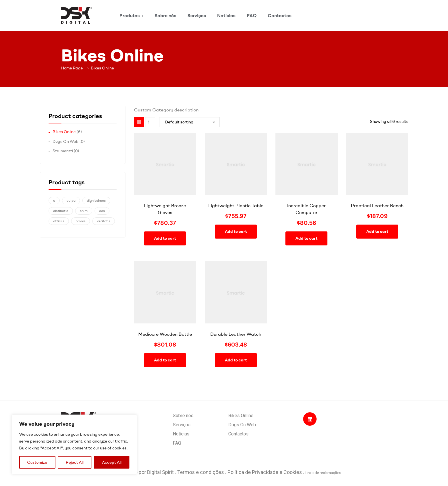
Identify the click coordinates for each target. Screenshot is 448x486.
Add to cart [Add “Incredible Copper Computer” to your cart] (306, 238)
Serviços (197, 15)
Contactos (280, 15)
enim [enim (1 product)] (84, 211)
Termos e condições (201, 472)
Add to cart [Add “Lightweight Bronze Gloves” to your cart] (165, 238)
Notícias (226, 15)
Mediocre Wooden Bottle (165, 334)
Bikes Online (64, 132)
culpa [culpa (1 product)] (71, 200)
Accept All (112, 462)
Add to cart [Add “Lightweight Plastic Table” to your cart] (236, 231)
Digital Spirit (160, 472)
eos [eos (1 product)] (102, 211)
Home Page (72, 68)
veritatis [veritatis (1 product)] (104, 221)
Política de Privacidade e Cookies (265, 472)
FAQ (252, 15)
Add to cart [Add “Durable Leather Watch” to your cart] (236, 360)
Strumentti (63, 151)
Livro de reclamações (323, 473)
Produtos (130, 15)
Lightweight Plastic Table (236, 205)
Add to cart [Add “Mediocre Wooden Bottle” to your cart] (165, 360)
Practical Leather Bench (377, 205)
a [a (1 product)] (54, 200)
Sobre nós (165, 15)
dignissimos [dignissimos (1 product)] (96, 200)
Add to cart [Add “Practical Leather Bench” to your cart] (377, 231)
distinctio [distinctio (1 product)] (61, 211)
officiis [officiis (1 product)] (59, 221)
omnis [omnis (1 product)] (81, 221)
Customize (37, 462)
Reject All (75, 462)
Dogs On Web (66, 141)
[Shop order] (189, 122)
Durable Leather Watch (236, 334)
